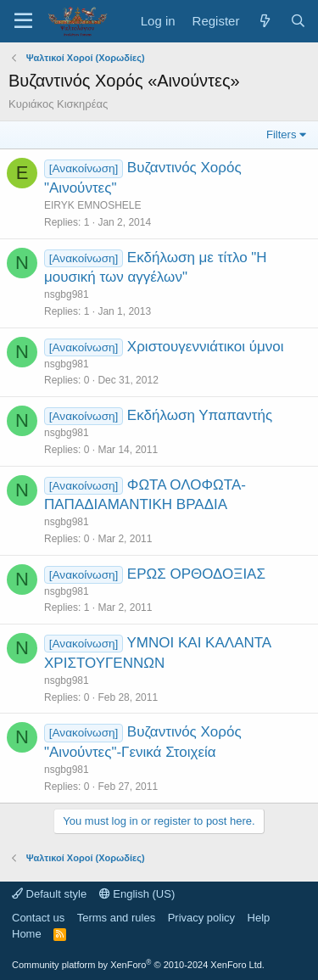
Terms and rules (116, 918)
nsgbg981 (67, 294)
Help (259, 918)
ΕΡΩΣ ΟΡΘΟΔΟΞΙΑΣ (196, 574)
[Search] (298, 21)
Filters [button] (281, 134)
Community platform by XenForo (138, 965)
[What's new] (264, 21)
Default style (49, 894)
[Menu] (23, 21)
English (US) (137, 894)
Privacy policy (201, 918)
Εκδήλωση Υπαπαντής (200, 415)
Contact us (38, 918)
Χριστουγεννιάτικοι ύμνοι (206, 347)
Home (27, 934)
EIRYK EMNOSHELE (92, 205)
